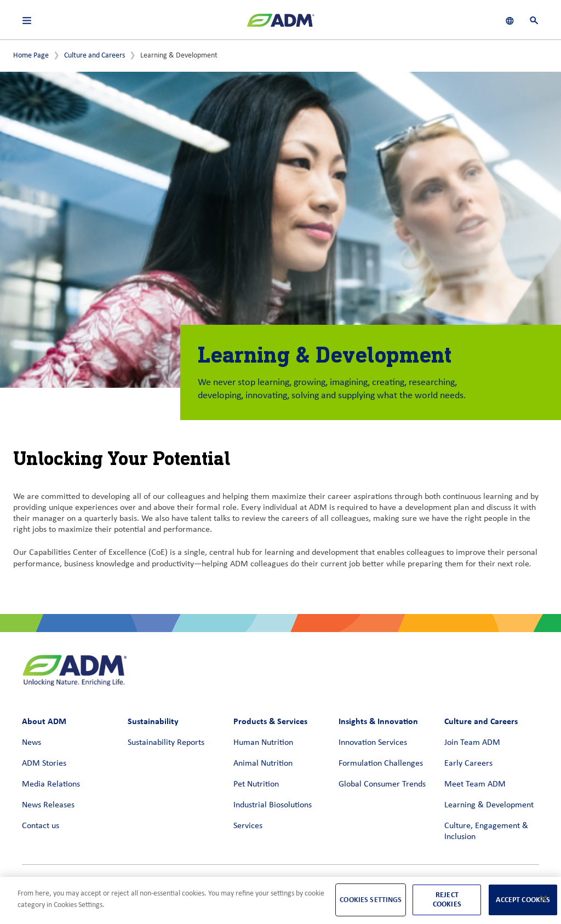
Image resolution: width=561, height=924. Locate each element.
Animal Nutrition (263, 764)
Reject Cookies (447, 899)
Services (248, 826)
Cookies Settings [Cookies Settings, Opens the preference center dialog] (371, 900)
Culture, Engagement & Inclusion (486, 831)
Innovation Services (373, 743)
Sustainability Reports (166, 743)
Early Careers (468, 764)
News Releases (48, 805)
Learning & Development (489, 805)
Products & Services (270, 721)
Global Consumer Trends (382, 784)
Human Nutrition (263, 743)
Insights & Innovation (378, 721)
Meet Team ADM (475, 784)
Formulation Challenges (381, 764)
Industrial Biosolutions (273, 805)
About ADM (44, 721)
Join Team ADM (472, 743)
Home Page (31, 56)
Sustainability (153, 721)
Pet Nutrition (256, 784)
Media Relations (51, 784)
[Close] (543, 899)
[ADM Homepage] (280, 25)
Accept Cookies (523, 900)
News (32, 743)
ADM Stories (44, 764)
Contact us (41, 826)
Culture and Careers (95, 56)
